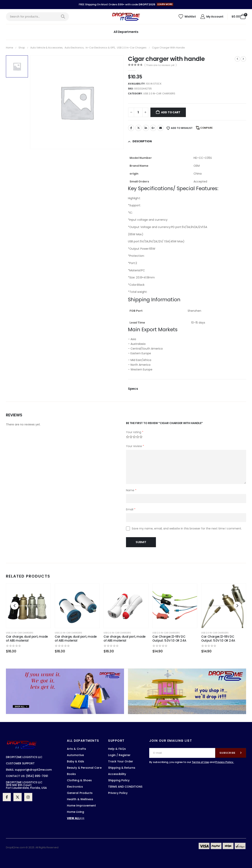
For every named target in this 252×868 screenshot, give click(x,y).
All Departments (126, 32)
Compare (206, 128)
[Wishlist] (187, 17)
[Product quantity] (138, 112)
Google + (153, 128)
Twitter (138, 128)
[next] (243, 59)
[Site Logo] (126, 17)
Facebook (131, 128)
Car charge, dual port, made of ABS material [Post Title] (27, 639)
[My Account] (212, 17)
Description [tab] (142, 141)
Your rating (135, 432)
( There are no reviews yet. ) (161, 65)
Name (131, 490)
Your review (135, 446)
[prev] (237, 59)
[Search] (63, 17)
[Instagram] (28, 797)
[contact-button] (231, 753)
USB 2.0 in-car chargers (159, 93)
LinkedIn (146, 128)
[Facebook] (7, 797)
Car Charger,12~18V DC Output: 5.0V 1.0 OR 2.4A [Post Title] (169, 639)
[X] (17, 797)
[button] (165, 4)
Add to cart (171, 112)
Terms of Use (200, 762)
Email (160, 128)
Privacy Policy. (225, 762)
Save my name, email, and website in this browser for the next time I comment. (187, 528)
